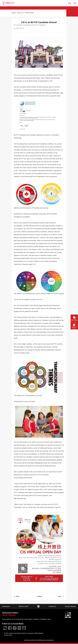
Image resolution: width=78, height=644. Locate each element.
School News (29, 13)
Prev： (17, 596)
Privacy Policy (8, 635)
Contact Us (52, 606)
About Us (20, 13)
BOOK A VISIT (24, 606)
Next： (61, 596)
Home (14, 13)
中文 (70, 3)
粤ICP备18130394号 (30, 640)
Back (39, 596)
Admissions (6, 606)
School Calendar (70, 606)
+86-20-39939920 (9, 615)
